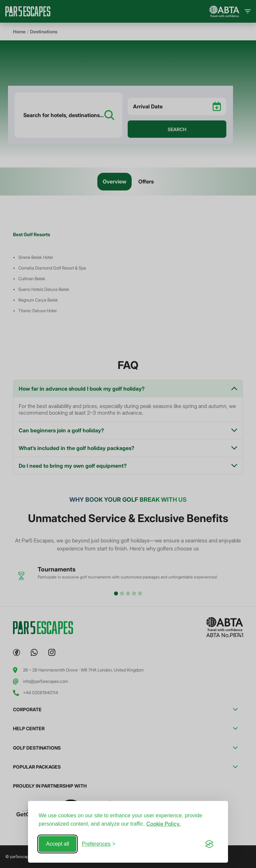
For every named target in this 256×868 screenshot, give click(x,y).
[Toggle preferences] (98, 844)
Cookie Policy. (163, 824)
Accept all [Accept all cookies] (57, 844)
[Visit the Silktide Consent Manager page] (209, 844)
